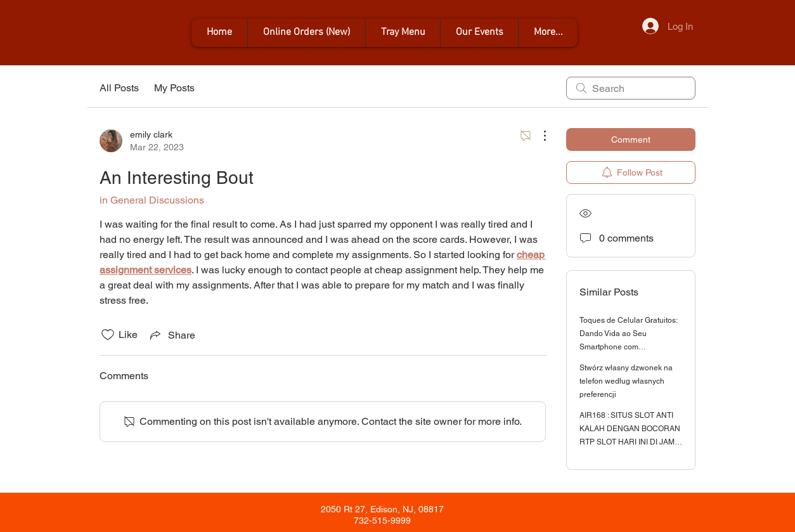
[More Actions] (538, 136)
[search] (631, 88)
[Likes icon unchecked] (108, 335)
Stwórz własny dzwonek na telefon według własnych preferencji (626, 381)
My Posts (174, 88)
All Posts (119, 88)
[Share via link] (171, 335)
